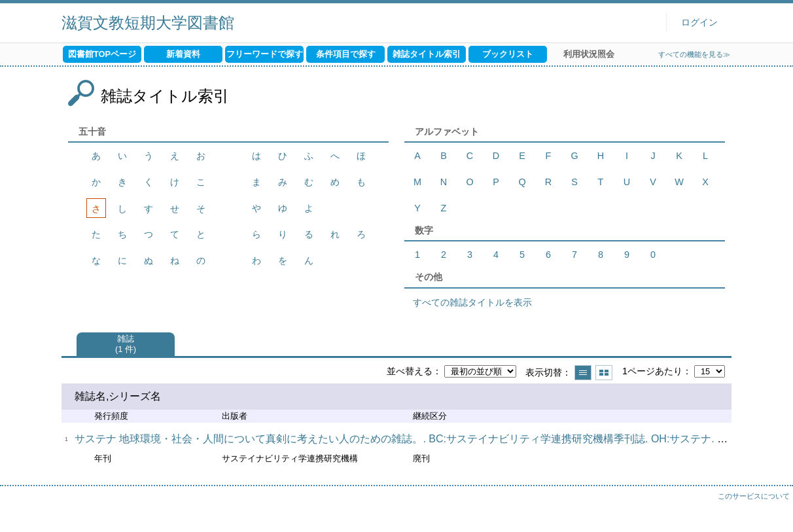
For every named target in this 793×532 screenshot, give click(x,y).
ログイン (699, 23)
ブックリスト (508, 54)
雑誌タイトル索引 (427, 54)
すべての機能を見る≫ (694, 54)
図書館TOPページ (102, 54)
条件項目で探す (346, 54)
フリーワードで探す (265, 54)
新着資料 (183, 54)
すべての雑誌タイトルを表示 (472, 302)
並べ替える (410, 371)
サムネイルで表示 (604, 373)
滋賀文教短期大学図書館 (148, 23)
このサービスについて (754, 496)
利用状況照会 (589, 54)
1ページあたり (652, 371)
